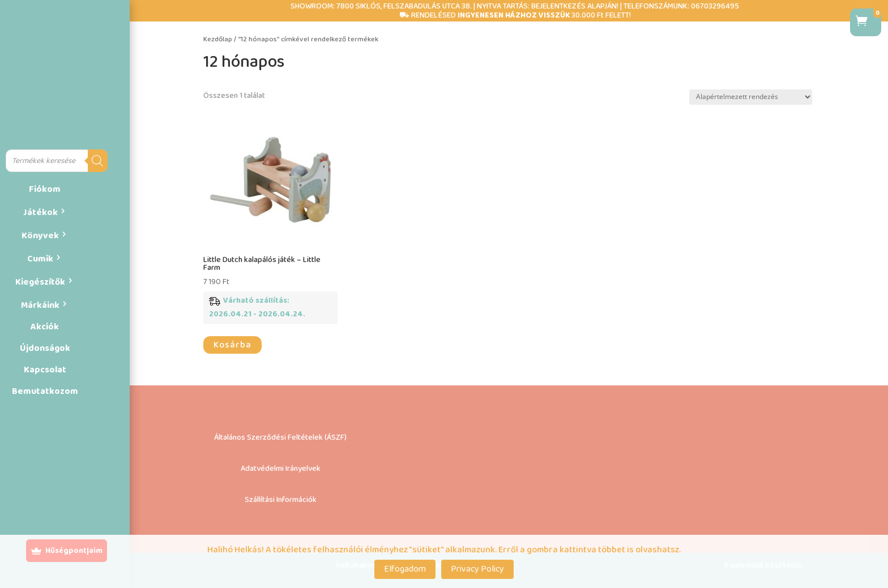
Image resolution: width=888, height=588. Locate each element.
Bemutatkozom (45, 391)
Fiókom (45, 189)
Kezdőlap (218, 39)
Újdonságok (45, 348)
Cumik (40, 259)
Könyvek (40, 236)
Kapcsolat (45, 370)
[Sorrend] (751, 97)
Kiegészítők (40, 282)
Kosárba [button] (232, 345)
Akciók (45, 327)
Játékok (40, 213)
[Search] (98, 161)
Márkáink (40, 305)
